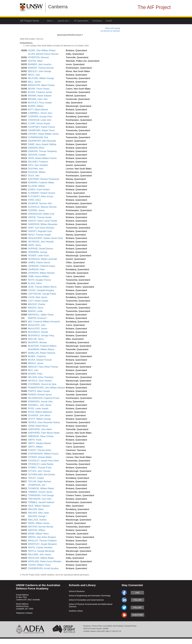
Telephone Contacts (24, 613)
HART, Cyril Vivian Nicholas (41, 228)
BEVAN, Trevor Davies (39, 89)
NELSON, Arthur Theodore (41, 377)
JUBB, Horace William (39, 276)
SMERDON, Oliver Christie (41, 436)
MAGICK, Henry (36, 308)
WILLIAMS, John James (40, 554)
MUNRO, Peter (35, 374)
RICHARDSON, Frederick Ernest (44, 398)
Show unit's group (113, 28)
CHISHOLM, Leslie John (40, 120)
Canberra (58, 7)
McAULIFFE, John (37, 325)
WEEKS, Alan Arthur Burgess (42, 537)
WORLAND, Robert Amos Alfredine (45, 561)
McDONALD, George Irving (41, 336)
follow (138, 600)
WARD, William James (39, 523)
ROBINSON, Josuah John (40, 402)
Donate (109, 21)
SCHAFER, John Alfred (39, 415)
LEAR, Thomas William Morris (42, 287)
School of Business (77, 591)
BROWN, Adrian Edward (40, 96)
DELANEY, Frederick (38, 162)
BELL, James (34, 82)
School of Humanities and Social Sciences (86, 600)
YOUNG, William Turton (39, 565)
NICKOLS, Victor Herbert (40, 381)
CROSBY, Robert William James (43, 134)
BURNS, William (36, 106)
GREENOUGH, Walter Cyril (41, 214)
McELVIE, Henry (36, 339)
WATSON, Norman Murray (41, 527)
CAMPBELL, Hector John (40, 113)
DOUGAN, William (37, 172)
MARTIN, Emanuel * (38, 318)
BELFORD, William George (41, 78)
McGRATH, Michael (37, 342)
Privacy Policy (97, 626)
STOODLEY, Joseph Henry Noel (43, 461)
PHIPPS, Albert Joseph (39, 391)
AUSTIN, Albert (35, 61)
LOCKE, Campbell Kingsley (41, 290)
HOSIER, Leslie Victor (39, 256)
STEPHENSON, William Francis (43, 454)
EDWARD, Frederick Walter (41, 183)
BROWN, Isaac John (38, 99)
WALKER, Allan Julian (39, 513)
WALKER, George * (37, 516)
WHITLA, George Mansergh (41, 551)
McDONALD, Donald (38, 332)
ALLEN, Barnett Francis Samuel (43, 54)
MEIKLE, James (36, 363)
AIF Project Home (29, 21)
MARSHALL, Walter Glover (41, 315)
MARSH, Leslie (35, 311)
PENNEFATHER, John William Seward (46, 388)
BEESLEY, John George (40, 71)
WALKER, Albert (36, 509)
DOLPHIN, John (36, 169)
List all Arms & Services (110, 31)
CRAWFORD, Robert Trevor (41, 130)
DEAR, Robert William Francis (42, 158)
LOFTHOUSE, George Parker (42, 294)
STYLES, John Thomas (39, 471)
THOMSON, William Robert (41, 488)
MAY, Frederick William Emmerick (44, 322)
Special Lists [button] (64, 21)
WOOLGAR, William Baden (41, 558)
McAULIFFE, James (38, 329)
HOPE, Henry (35, 245)
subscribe (138, 615)
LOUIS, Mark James (38, 297)
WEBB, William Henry (38, 534)
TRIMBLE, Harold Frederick (41, 502)
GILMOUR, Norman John (40, 203)
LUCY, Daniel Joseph (38, 301)
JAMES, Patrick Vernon (39, 263)
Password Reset (130, 626)
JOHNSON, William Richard (41, 273)
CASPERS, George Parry (40, 117)
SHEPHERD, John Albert (40, 429)
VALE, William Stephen (39, 506)
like (137, 593)
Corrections (97, 21)
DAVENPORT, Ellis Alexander (42, 141)
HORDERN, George (38, 252)
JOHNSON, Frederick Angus (42, 266)
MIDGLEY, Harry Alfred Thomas (43, 367)
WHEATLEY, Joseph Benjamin (43, 544)
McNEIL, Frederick (37, 356)
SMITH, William (35, 447)
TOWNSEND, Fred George (41, 495)
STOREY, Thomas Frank (40, 468)
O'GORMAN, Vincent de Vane (42, 384)
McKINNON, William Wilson (41, 349)
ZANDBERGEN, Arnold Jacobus (43, 568)
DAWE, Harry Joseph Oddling (42, 144)
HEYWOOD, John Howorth (41, 242)
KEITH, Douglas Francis (40, 280)
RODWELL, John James (40, 405)
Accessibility (108, 626)
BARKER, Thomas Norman (41, 68)
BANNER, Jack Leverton (40, 64)
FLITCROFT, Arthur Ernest (41, 196)
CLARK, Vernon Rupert (39, 123)
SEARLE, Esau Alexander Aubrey (44, 422)
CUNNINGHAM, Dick (38, 137)
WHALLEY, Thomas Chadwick (42, 541)
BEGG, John (34, 75)
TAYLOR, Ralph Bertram (40, 481)
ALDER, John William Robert (42, 50)
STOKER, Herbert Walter (40, 457)
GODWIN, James (36, 210)
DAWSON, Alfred (36, 148)
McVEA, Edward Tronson (40, 360)
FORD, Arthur (35, 200)
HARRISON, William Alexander (43, 224)
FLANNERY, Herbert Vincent (42, 193)
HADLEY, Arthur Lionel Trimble (43, 221)
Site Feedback (118, 626)
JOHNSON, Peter (36, 269)
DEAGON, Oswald (37, 155)
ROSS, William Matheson (40, 412)
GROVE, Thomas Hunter (40, 217)
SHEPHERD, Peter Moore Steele (44, 433)
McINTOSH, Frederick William (42, 346)
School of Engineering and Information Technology (90, 596)
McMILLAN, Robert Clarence (42, 353)
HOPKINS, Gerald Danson (41, 249)
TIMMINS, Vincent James (40, 492)
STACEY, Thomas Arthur (40, 450)
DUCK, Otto (34, 176)
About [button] (50, 21)
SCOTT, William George (40, 419)
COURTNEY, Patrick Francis (42, 127)
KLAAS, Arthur (35, 283)
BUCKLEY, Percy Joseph (40, 103)
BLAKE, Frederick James (40, 92)
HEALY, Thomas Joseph (40, 235)
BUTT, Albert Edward (38, 110)
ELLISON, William (37, 186)
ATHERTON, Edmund (38, 57)
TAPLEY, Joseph (36, 478)
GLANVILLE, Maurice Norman (42, 207)
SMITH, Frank (35, 440)
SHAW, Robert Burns (38, 426)
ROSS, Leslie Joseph (38, 408)
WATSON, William (37, 530)
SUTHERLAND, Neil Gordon (42, 475)
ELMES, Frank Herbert (39, 190)
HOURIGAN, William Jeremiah (43, 259)
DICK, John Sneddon (38, 165)
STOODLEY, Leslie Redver (41, 464)
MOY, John (33, 370)
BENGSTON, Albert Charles (41, 85)
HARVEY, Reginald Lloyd (40, 231)
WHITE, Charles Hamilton (40, 548)
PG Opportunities (81, 21)
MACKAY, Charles (37, 304)
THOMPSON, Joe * (37, 485)
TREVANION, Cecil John (40, 499)
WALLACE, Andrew (37, 520)
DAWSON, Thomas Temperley (43, 151)
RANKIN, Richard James (40, 395)
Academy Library (76, 611)
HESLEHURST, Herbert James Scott (46, 238)
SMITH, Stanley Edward (40, 443)
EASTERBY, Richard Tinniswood (44, 179)
